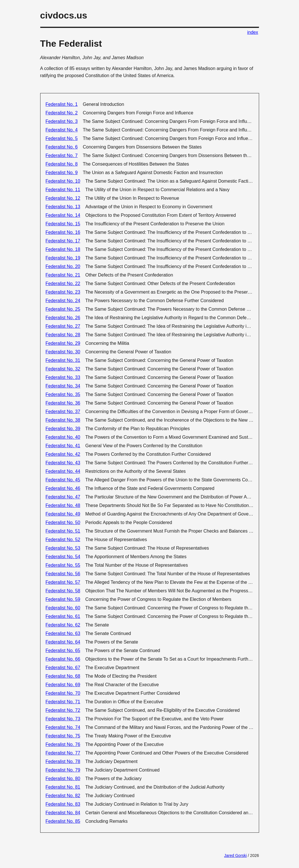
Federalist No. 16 (63, 232)
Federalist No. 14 (63, 215)
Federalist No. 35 (63, 394)
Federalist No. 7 (62, 155)
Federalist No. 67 (63, 668)
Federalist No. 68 (63, 676)
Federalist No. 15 (63, 224)
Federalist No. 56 (63, 574)
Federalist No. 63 (63, 633)
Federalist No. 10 (63, 181)
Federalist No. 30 (63, 352)
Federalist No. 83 (63, 804)
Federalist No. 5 (62, 138)
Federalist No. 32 (63, 369)
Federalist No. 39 (63, 429)
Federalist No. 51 (63, 531)
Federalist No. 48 (63, 505)
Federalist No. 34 (63, 386)
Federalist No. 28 (63, 335)
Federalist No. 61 (63, 616)
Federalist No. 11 (63, 190)
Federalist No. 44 (63, 471)
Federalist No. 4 (62, 130)
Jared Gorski (235, 855)
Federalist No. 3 (62, 121)
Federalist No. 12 (63, 198)
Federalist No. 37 (63, 412)
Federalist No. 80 (63, 779)
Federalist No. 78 (63, 761)
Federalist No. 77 (63, 753)
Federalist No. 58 (63, 591)
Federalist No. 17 (63, 241)
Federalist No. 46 (63, 488)
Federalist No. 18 (63, 249)
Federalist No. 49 (63, 514)
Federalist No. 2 (62, 113)
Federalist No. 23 (63, 292)
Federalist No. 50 (63, 522)
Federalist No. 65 (63, 651)
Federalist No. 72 (63, 710)
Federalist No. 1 (62, 104)
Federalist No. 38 (63, 420)
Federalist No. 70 (63, 693)
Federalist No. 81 (63, 787)
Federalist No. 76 (63, 744)
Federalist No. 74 (63, 727)
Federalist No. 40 (63, 437)
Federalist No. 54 (63, 557)
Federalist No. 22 (63, 284)
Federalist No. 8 (62, 164)
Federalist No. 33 (63, 377)
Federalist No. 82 (63, 796)
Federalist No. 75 (63, 736)
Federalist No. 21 (63, 275)
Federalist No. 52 (63, 540)
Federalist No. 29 (63, 343)
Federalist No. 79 (63, 770)
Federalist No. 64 (63, 642)
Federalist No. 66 (63, 659)
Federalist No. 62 (63, 625)
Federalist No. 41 (63, 446)
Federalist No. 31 (63, 360)
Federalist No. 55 (63, 565)
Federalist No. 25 (63, 309)
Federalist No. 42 (63, 454)
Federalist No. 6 (62, 147)
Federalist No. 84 (63, 813)
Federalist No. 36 (63, 403)
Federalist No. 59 (63, 599)
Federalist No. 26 (63, 318)
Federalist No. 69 (63, 685)
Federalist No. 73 (63, 719)
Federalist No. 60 (63, 608)
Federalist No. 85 (63, 821)
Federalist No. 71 (63, 702)
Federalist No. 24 (63, 301)
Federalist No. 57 (63, 582)
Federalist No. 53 (63, 548)
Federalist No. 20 (63, 266)
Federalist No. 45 (63, 480)
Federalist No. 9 (62, 173)
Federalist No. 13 (63, 207)
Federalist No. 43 (63, 463)
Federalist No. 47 (63, 497)
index (253, 32)
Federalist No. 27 (63, 326)
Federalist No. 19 (63, 258)
